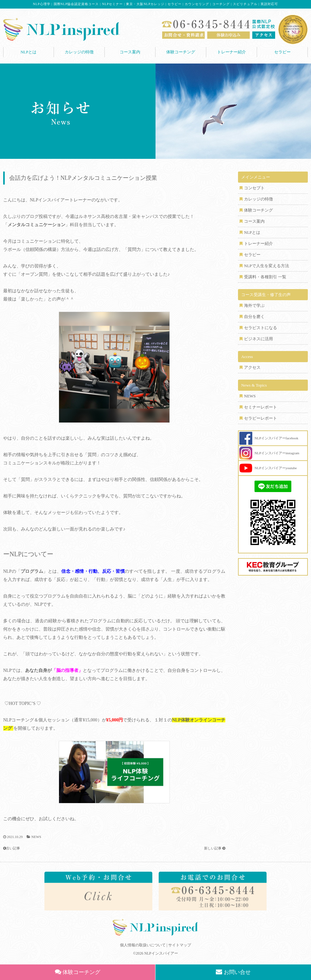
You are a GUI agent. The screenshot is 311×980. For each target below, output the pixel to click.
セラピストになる (261, 328)
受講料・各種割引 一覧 (265, 277)
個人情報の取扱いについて (143, 945)
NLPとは (29, 52)
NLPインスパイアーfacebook (276, 438)
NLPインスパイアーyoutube (276, 468)
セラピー (282, 52)
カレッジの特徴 (79, 52)
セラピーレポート (261, 418)
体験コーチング (181, 52)
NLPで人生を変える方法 (267, 266)
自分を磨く (254, 317)
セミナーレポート (261, 407)
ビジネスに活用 (258, 339)
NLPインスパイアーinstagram (277, 453)
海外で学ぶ (254, 305)
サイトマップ (180, 945)
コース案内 (130, 52)
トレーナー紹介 (232, 52)
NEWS (36, 837)
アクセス (252, 367)
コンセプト (254, 188)
